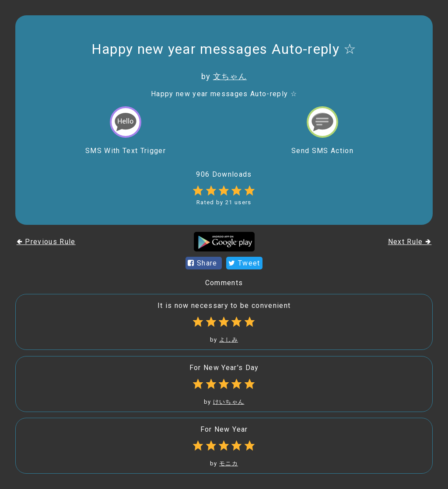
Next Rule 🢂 (410, 242)
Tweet (244, 263)
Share (204, 263)
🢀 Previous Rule (46, 242)
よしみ (229, 340)
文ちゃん (230, 76)
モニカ (229, 463)
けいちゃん (229, 402)
